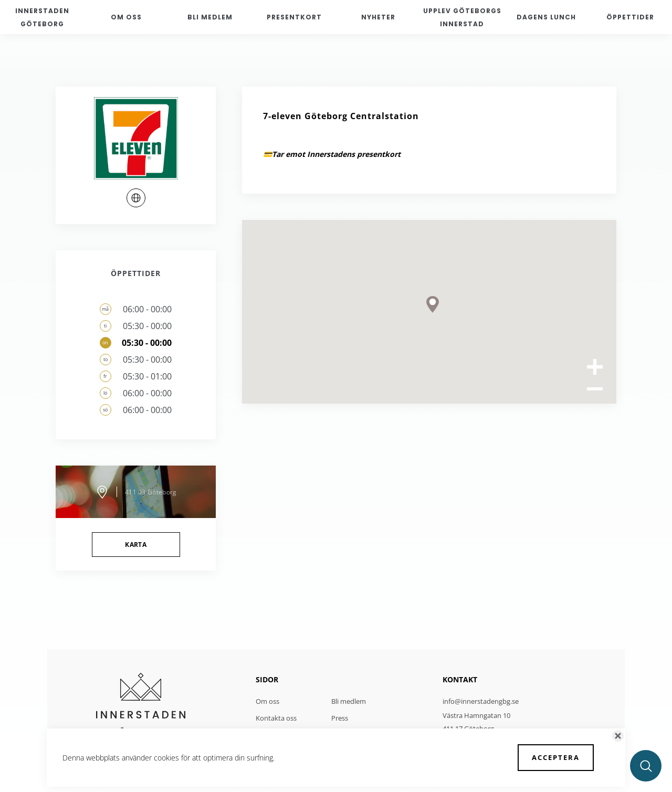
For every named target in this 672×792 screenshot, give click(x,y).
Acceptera (556, 757)
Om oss (267, 701)
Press (340, 718)
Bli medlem (349, 701)
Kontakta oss (276, 718)
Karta (136, 545)
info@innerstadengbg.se (481, 701)
